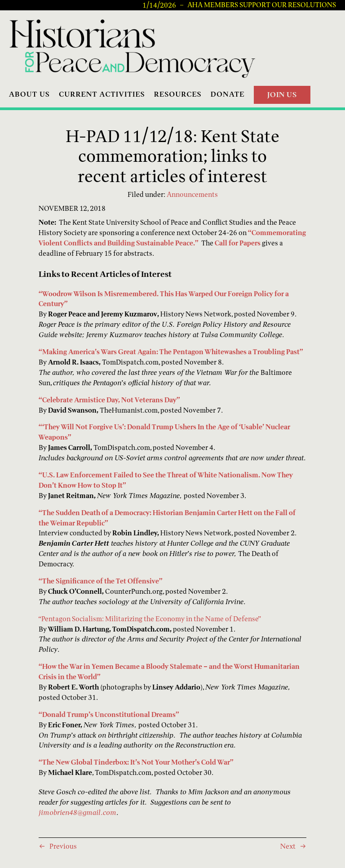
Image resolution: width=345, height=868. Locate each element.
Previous (63, 846)
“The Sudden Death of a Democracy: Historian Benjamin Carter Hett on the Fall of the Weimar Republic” (167, 518)
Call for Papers (238, 243)
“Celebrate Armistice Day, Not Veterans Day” (109, 400)
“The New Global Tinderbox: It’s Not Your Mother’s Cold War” (136, 762)
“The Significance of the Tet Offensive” (101, 581)
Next (288, 846)
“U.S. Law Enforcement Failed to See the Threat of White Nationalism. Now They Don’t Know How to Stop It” (166, 480)
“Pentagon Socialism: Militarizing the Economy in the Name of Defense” (150, 619)
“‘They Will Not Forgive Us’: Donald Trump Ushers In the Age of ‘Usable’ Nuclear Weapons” (164, 432)
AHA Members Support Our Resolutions (262, 5)
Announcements (192, 194)
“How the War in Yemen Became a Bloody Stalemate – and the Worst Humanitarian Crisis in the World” (169, 672)
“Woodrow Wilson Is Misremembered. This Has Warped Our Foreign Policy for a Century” (164, 299)
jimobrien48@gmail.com (77, 812)
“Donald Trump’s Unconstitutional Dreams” (109, 714)
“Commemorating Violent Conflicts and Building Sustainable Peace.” (172, 238)
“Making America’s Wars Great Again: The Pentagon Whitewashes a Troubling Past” (171, 352)
